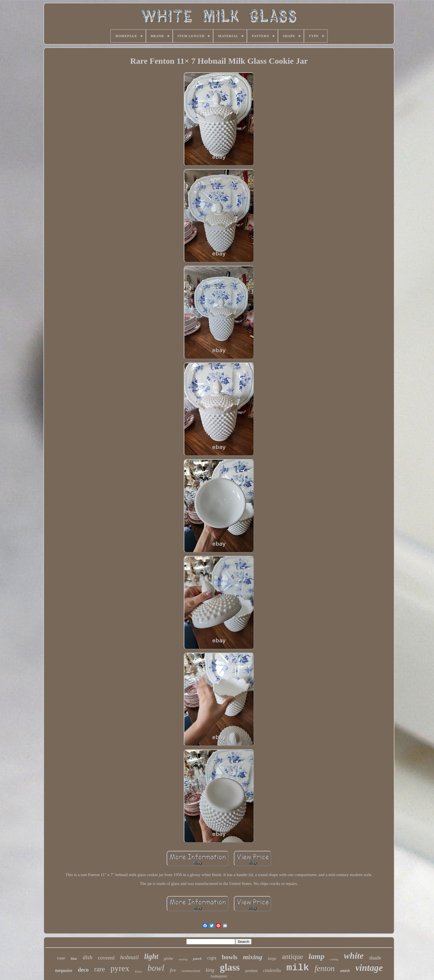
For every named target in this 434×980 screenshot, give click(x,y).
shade (375, 958)
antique (292, 957)
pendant (251, 971)
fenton (325, 968)
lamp (317, 956)
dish (88, 957)
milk (298, 968)
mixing (253, 957)
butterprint (219, 976)
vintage (369, 968)
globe (168, 958)
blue (74, 959)
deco (83, 970)
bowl (156, 968)
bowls (230, 957)
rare (100, 969)
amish (345, 971)
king (210, 970)
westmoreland (191, 971)
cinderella (272, 970)
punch (197, 959)
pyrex (120, 968)
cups (212, 958)
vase (61, 958)
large (272, 958)
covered (106, 958)
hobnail (129, 957)
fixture (138, 972)
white (354, 956)
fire (173, 970)
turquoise (64, 970)
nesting (183, 959)
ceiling (334, 959)
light (151, 956)
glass (230, 967)
